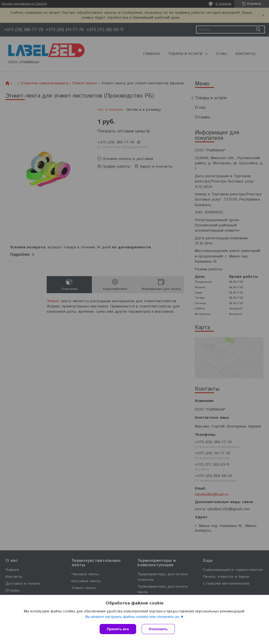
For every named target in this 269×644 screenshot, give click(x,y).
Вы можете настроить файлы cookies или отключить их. (133, 617)
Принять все (118, 629)
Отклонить (158, 629)
